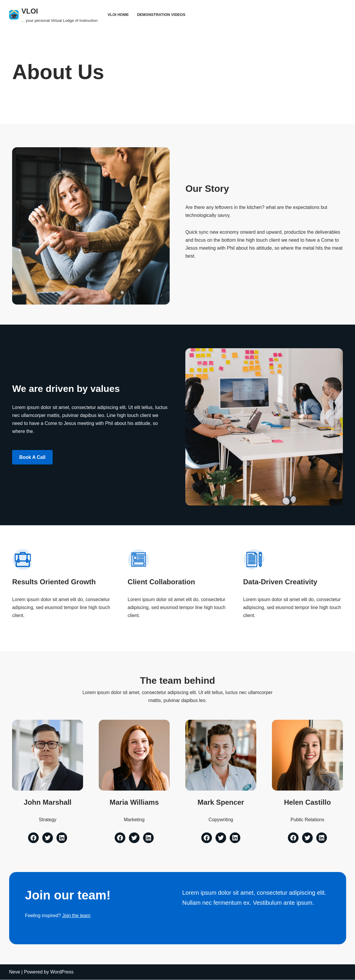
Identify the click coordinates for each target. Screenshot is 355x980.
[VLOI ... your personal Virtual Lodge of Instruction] (54, 15)
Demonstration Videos (161, 15)
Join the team (77, 916)
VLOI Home (118, 15)
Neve (15, 972)
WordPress (62, 972)
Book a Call (32, 457)
